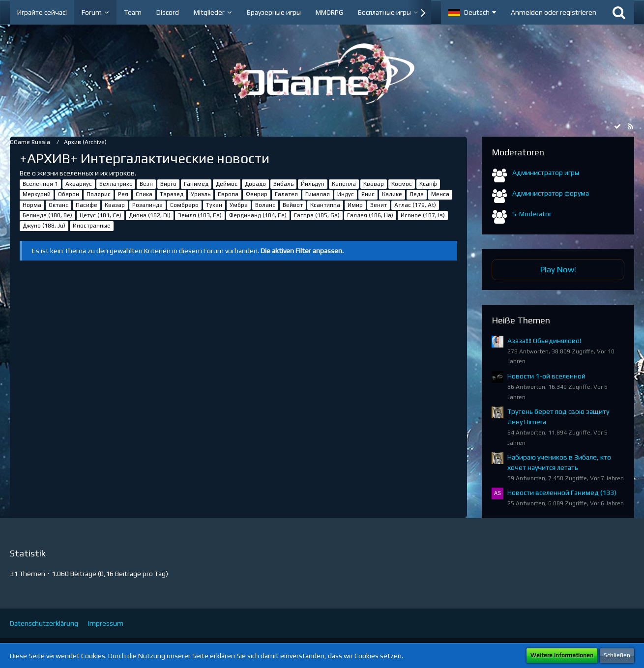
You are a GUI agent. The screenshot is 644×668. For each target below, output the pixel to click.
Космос (402, 184)
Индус (346, 194)
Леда (417, 194)
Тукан (214, 205)
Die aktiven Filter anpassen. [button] (302, 251)
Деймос (227, 184)
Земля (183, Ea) (200, 215)
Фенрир (257, 194)
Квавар (374, 184)
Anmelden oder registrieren (554, 12)
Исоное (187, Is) (423, 215)
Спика (144, 194)
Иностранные (92, 226)
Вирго (168, 184)
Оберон (69, 194)
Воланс (265, 205)
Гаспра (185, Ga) (317, 215)
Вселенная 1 (40, 184)
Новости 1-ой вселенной (546, 376)
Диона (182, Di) (150, 215)
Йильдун (313, 184)
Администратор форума (551, 193)
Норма (32, 205)
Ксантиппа (325, 205)
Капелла (344, 184)
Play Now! (558, 269)
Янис (368, 194)
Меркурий (37, 194)
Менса (440, 194)
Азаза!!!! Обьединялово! (544, 341)
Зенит (379, 205)
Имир (355, 205)
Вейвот (293, 205)
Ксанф (428, 184)
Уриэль (201, 194)
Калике (392, 194)
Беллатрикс (116, 184)
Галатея (286, 194)
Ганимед (196, 184)
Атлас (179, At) (415, 205)
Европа (228, 194)
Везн (146, 184)
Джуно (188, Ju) (44, 226)
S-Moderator (532, 214)
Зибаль (283, 184)
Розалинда (147, 205)
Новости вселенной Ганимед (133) (562, 493)
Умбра (239, 205)
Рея (123, 194)
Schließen (617, 655)
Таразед (172, 194)
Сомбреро (184, 205)
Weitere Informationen (562, 655)
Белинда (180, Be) (47, 215)
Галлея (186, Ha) (370, 215)
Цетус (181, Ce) (101, 215)
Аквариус (79, 184)
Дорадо (255, 184)
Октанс (59, 205)
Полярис (99, 194)
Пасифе (87, 205)
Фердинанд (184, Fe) (258, 215)
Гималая (318, 194)
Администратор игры (546, 173)
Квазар (115, 205)
